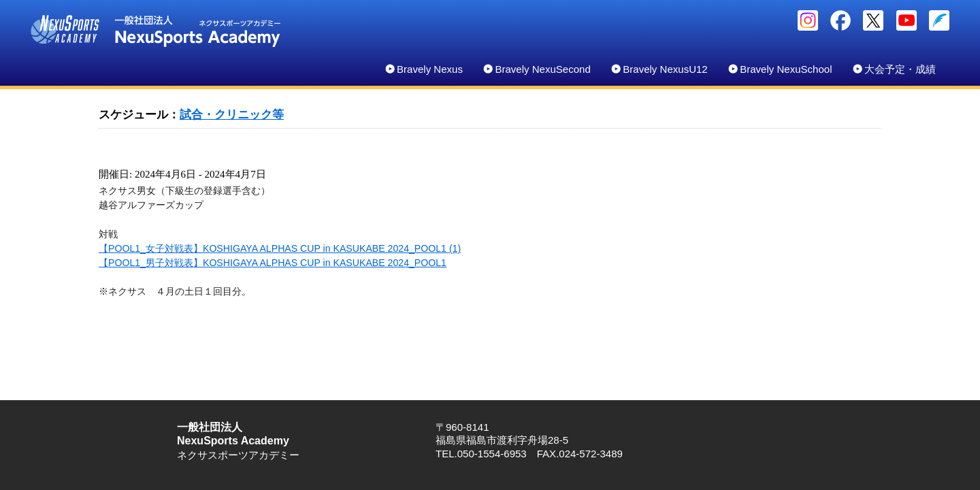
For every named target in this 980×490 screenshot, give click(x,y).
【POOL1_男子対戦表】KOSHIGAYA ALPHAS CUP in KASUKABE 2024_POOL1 (273, 263)
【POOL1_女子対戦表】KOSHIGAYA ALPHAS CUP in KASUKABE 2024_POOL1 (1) (280, 248)
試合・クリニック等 (232, 115)
